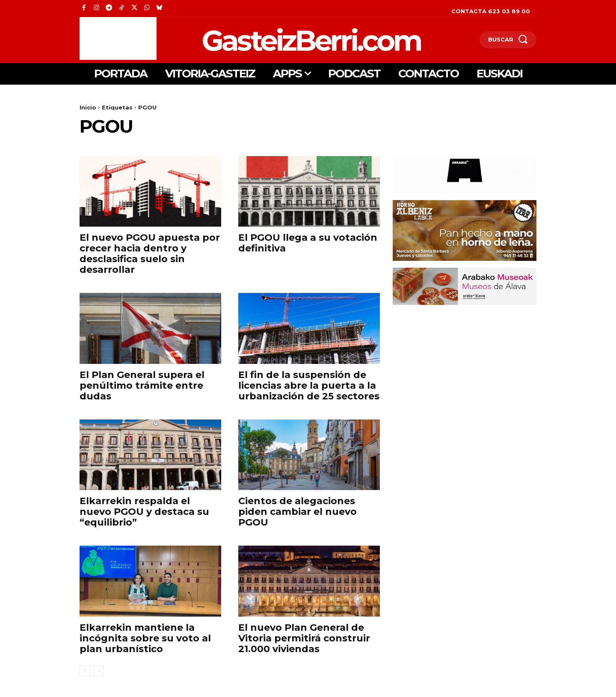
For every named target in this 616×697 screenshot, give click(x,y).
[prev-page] (85, 671)
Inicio (88, 107)
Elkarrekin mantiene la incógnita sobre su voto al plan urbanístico (145, 638)
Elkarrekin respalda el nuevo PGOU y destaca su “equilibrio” (144, 512)
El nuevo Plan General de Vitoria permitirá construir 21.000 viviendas (304, 638)
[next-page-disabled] (99, 671)
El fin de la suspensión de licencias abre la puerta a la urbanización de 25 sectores (309, 385)
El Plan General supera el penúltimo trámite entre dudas (142, 385)
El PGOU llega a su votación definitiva (308, 243)
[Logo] (267, 40)
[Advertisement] (118, 38)
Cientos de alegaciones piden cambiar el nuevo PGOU (298, 512)
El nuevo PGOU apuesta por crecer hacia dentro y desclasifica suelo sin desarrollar (150, 254)
